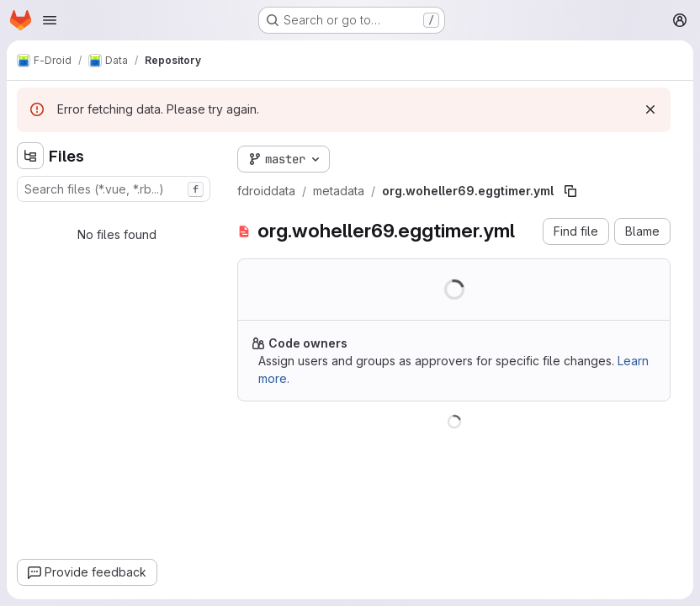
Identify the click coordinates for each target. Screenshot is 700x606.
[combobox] (114, 189)
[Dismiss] (650, 109)
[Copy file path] (570, 191)
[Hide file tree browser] (30, 156)
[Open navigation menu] (50, 20)
